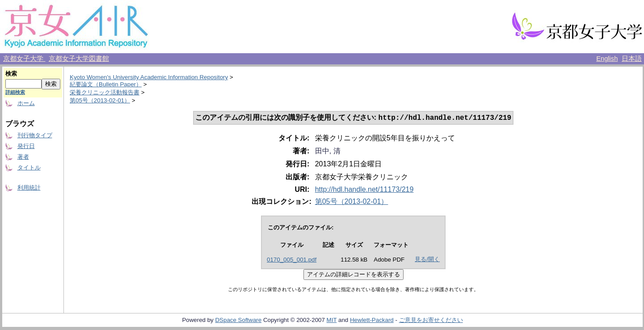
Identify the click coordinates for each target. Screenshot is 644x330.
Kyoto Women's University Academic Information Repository (149, 77)
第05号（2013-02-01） (100, 100)
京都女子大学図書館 (79, 59)
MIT (332, 321)
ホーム (26, 103)
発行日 (26, 146)
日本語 (632, 59)
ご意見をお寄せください (431, 321)
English (607, 59)
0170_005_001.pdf (292, 260)
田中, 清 (328, 152)
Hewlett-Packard (372, 321)
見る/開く (427, 260)
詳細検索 (15, 92)
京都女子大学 (24, 59)
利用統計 (29, 188)
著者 (23, 157)
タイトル (29, 167)
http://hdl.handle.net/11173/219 (364, 190)
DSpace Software (238, 321)
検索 (11, 74)
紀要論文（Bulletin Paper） (106, 84)
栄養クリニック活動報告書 (105, 92)
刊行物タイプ (35, 135)
